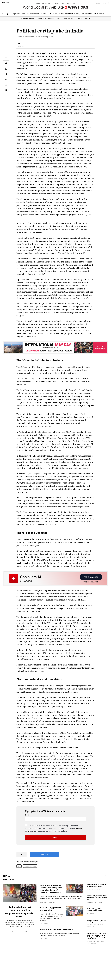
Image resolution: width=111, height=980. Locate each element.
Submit (56, 837)
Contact (98, 3)
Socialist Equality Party (46, 19)
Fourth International (28, 19)
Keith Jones (21, 44)
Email (27, 815)
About (104, 3)
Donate (88, 19)
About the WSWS (69, 19)
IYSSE (59, 19)
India (19, 866)
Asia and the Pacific (30, 866)
